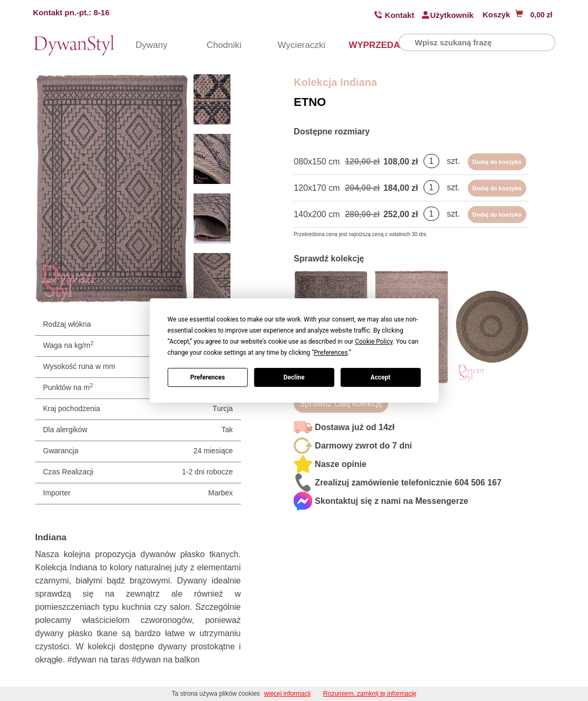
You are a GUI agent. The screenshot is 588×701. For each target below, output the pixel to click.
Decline (294, 377)
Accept (380, 377)
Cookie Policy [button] (374, 342)
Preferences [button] (331, 353)
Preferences (208, 377)
